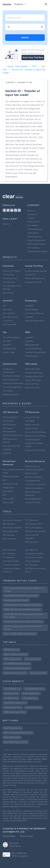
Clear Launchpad (10, 380)
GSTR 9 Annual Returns (13, 435)
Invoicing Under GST (12, 446)
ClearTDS (29, 317)
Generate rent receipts (35, 531)
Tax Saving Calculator (35, 554)
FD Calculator (9, 557)
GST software (9, 313)
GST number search (34, 524)
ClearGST (29, 306)
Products (21, 4)
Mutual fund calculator (13, 528)
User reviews (33, 225)
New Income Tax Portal (35, 436)
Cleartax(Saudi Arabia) (37, 251)
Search (25, 38)
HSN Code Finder (33, 369)
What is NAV (8, 502)
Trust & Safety (33, 248)
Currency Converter (11, 565)
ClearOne (29, 341)
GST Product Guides (36, 244)
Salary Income (31, 428)
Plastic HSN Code (33, 380)
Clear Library (33, 233)
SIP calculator (9, 535)
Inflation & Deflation (34, 477)
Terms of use (26, 836)
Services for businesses (35, 352)
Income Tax (30, 275)
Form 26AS (30, 421)
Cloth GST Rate (32, 384)
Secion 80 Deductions (35, 278)
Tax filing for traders (11, 376)
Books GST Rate (32, 388)
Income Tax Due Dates (35, 450)
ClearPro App (9, 352)
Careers (31, 218)
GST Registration (10, 417)
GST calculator (9, 539)
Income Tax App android (36, 271)
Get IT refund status (34, 557)
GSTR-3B (7, 453)
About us (31, 211)
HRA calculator (9, 550)
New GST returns (10, 317)
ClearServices (9, 282)
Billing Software (32, 345)
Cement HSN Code (34, 373)
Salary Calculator (33, 561)
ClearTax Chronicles (36, 240)
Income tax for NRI (33, 282)
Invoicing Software (33, 349)
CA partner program (12, 337)
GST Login (7, 309)
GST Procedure (9, 425)
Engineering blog (35, 229)
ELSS (5, 480)
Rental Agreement (33, 499)
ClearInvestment (10, 278)
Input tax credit (10, 324)
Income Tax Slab (32, 417)
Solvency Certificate (34, 488)
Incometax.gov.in (33, 440)
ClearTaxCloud (9, 349)
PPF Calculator (32, 520)
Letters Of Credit (33, 502)
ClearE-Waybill (32, 309)
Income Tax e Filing (11, 271)
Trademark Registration (13, 383)
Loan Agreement (33, 481)
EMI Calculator (9, 524)
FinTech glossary (34, 237)
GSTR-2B (7, 450)
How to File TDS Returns (36, 432)
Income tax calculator (12, 520)
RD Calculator (9, 554)
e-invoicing (8, 321)
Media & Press (33, 222)
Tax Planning (8, 275)
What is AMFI (8, 499)
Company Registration (13, 387)
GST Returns (8, 421)
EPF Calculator (32, 565)
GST (5, 306)
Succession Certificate (35, 484)
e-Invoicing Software (34, 313)
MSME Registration (11, 394)
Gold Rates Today (11, 561)
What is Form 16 (32, 425)
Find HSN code (32, 550)
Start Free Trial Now (33, 57)
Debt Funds (8, 491)
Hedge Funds (9, 488)
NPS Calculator (32, 542)
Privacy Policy (9, 836)
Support (6, 224)
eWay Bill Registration (35, 321)
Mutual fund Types (11, 476)
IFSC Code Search (33, 528)
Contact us (32, 214)
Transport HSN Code (34, 376)
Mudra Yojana (31, 473)
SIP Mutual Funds (10, 484)
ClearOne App (31, 356)
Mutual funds (8, 293)
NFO (5, 495)
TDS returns (8, 391)
